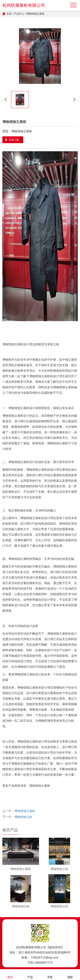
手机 (50, 974)
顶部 (70, 974)
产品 (30, 974)
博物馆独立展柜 (35, 14)
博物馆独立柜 (23, 817)
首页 (9, 14)
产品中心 (19, 14)
